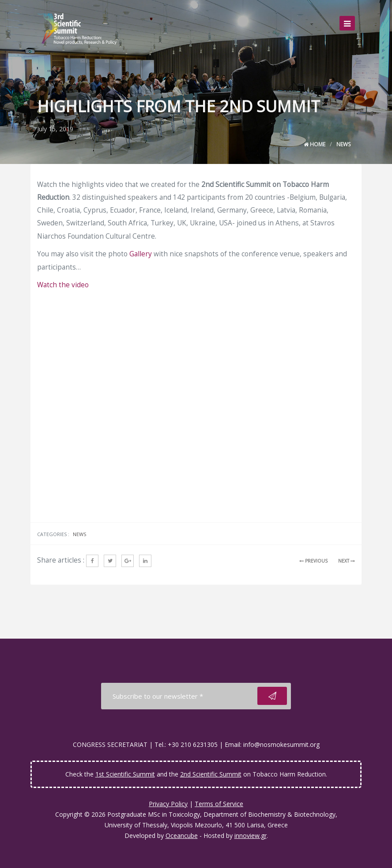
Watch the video (63, 285)
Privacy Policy (168, 804)
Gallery (141, 254)
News (343, 144)
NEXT (347, 561)
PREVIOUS (313, 561)
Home (315, 144)
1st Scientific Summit (125, 774)
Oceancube (182, 836)
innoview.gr (251, 836)
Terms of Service (219, 804)
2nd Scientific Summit (211, 774)
